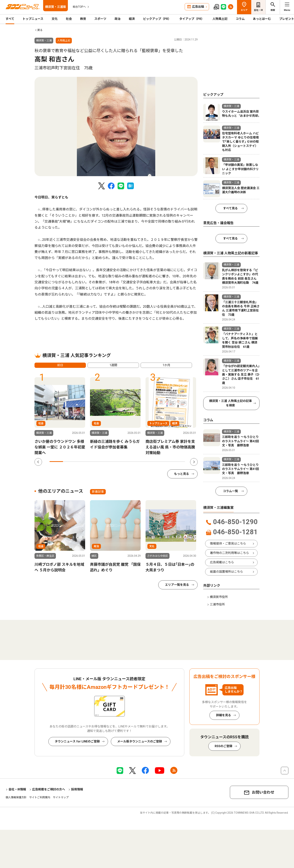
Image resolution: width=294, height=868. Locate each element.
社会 (69, 19)
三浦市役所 (217, 604)
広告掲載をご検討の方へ (49, 789)
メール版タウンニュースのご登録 (140, 741)
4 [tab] (97, 462)
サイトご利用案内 (40, 797)
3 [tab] (83, 462)
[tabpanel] (116, 126)
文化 (55, 19)
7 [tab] (138, 462)
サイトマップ (61, 797)
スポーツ (100, 19)
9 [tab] (165, 462)
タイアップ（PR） (192, 19)
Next (194, 462)
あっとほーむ (262, 19)
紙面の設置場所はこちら (226, 572)
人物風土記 (220, 19)
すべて (10, 19)
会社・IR (258, 10)
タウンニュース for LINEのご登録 (77, 741)
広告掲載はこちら (222, 562)
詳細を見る (223, 715)
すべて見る (230, 208)
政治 (118, 19)
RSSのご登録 (223, 746)
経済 (132, 19)
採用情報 (77, 789)
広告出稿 (198, 7)
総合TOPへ (79, 7)
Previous (38, 462)
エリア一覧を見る (177, 585)
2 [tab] (70, 462)
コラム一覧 (230, 491)
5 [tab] (110, 462)
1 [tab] (56, 462)
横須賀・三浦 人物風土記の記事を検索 (230, 403)
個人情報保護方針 (16, 797)
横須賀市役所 (219, 597)
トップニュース (33, 19)
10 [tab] (178, 462)
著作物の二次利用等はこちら (229, 553)
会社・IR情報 (17, 789)
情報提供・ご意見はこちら (228, 544)
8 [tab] (151, 462)
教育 (83, 19)
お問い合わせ (263, 792)
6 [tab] (124, 462)
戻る (40, 30)
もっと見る (181, 474)
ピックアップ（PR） (157, 19)
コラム (240, 19)
